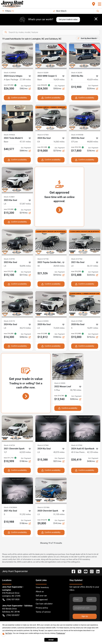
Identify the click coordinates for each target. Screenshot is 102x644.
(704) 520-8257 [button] (11, 615)
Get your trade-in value (68, 19)
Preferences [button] (61, 633)
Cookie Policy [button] (7, 633)
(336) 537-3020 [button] (11, 600)
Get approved (42, 600)
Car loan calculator (44, 604)
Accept (51, 640)
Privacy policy (42, 608)
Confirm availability (17, 98)
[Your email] (85, 608)
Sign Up (85, 616)
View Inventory (42, 587)
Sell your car (41, 596)
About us (40, 592)
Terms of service (43, 612)
